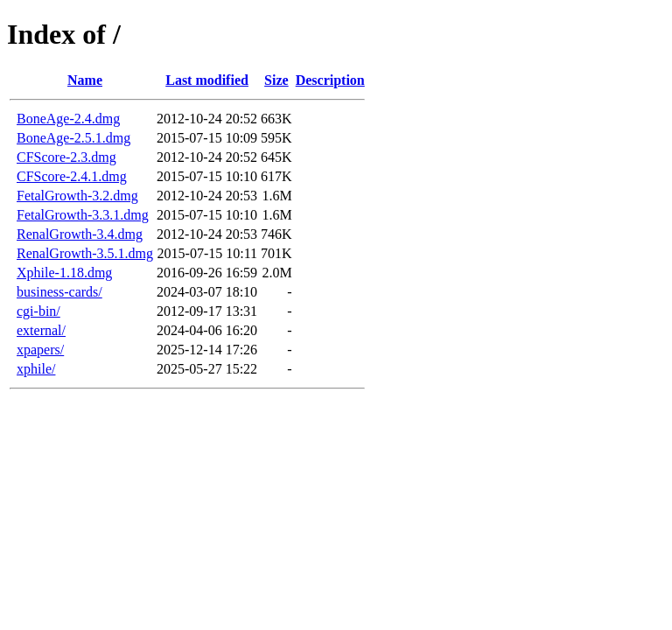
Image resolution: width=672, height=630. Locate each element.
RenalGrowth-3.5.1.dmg (85, 253)
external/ (41, 330)
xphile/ (36, 369)
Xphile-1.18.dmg (64, 273)
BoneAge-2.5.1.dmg (73, 138)
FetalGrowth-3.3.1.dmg (83, 215)
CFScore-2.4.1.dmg (72, 176)
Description (330, 80)
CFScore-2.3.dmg (66, 157)
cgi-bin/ (38, 311)
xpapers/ (40, 350)
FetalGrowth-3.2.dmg (77, 196)
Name (85, 80)
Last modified (207, 80)
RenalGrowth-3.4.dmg (80, 234)
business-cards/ (59, 292)
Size (276, 80)
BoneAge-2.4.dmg (68, 119)
